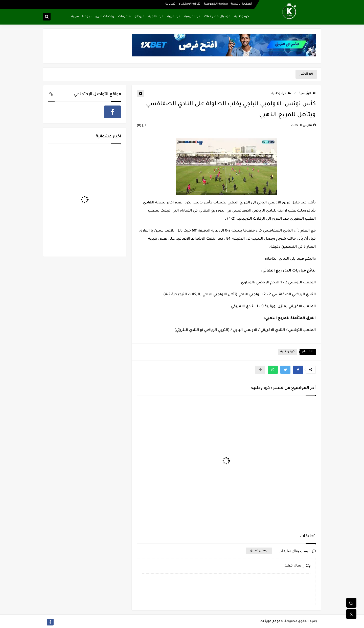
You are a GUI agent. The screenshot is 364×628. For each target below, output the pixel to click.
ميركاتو (140, 17)
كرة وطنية (242, 17)
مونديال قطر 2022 (217, 17)
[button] (298, 370)
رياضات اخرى (105, 17)
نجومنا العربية (81, 17)
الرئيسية (307, 94)
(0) (141, 126)
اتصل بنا (171, 4)
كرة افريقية (192, 17)
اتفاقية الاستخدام (190, 4)
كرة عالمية (156, 17)
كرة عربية (174, 17)
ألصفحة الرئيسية (241, 4)
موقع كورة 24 (270, 621)
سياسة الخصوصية (216, 4)
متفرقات (124, 17)
